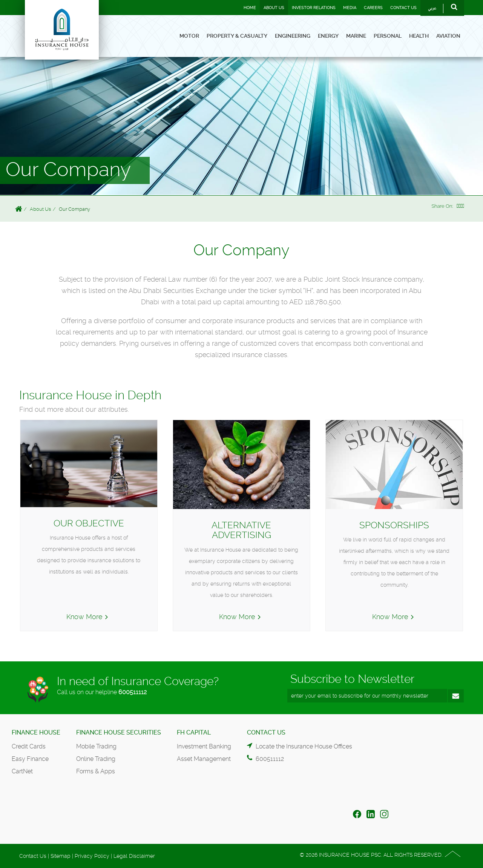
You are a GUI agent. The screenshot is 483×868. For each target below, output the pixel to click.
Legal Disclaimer (134, 856)
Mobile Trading (96, 746)
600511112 (133, 692)
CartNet (22, 771)
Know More (84, 617)
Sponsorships (394, 525)
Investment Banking (204, 746)
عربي (432, 8)
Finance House (36, 732)
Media (350, 8)
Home (250, 8)
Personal (388, 36)
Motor (189, 36)
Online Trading (96, 759)
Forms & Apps (96, 771)
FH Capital (194, 732)
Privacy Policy (92, 856)
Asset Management (204, 759)
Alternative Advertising (241, 530)
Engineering (293, 36)
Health (419, 36)
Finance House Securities (119, 732)
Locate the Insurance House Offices (304, 746)
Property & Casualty (237, 36)
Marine (356, 36)
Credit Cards (29, 746)
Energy (328, 36)
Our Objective (89, 523)
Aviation (448, 36)
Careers (373, 8)
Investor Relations (314, 8)
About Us (274, 8)
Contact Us (403, 8)
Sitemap (61, 856)
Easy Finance (30, 759)
